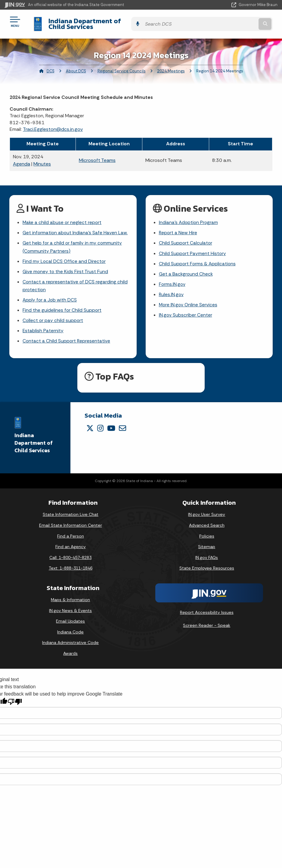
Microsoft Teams (97, 156)
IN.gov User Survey (207, 514)
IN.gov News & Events (70, 610)
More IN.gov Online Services (189, 303)
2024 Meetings (171, 66)
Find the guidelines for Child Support (62, 309)
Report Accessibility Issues (207, 612)
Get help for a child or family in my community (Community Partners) (73, 243)
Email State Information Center (71, 525)
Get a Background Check (186, 271)
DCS (51, 66)
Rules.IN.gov (172, 292)
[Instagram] (100, 428)
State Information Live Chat (71, 514)
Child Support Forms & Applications (198, 261)
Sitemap (207, 546)
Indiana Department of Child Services (102, 21)
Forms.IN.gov (172, 282)
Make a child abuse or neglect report (63, 218)
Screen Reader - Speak (207, 625)
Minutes (42, 159)
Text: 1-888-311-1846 (71, 568)
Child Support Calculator (186, 239)
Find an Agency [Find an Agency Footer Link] (71, 546)
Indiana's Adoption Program (189, 218)
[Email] (122, 428)
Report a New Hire (178, 229)
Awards (70, 653)
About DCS (76, 66)
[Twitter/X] (90, 428)
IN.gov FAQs (207, 557)
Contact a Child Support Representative (67, 341)
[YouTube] (111, 428)
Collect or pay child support (53, 319)
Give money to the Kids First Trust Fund (66, 269)
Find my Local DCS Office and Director (65, 258)
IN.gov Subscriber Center (186, 314)
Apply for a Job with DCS (50, 298)
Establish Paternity (43, 330)
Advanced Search (207, 525)
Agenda (22, 159)
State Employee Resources (207, 568)
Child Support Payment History (193, 250)
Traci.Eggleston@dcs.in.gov (53, 125)
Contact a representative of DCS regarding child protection (75, 283)
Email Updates (70, 621)
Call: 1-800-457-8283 (70, 557)
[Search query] (237, 22)
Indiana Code (70, 632)
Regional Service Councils (122, 66)
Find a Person (71, 536)
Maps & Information (70, 599)
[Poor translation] (15, 701)
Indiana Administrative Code (70, 642)
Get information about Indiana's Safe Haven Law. (76, 229)
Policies (207, 536)
